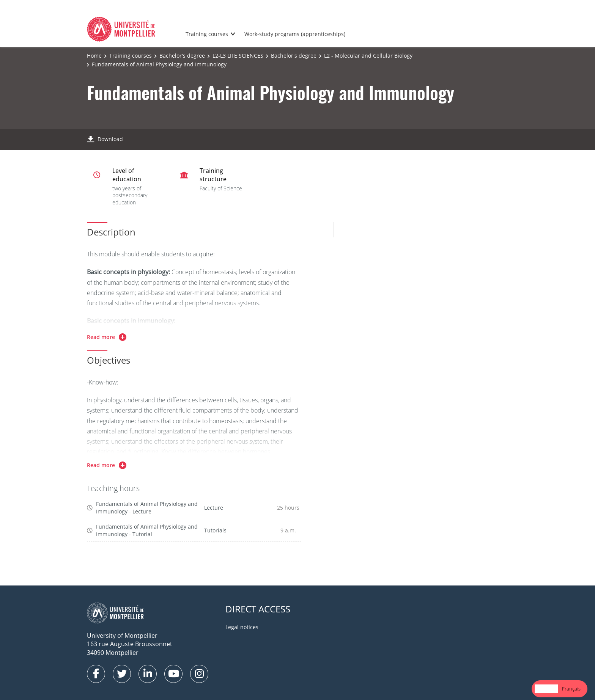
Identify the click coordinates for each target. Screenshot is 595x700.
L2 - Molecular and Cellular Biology (368, 56)
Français (571, 689)
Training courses (207, 34)
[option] (571, 689)
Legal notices (242, 627)
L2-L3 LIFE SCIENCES (238, 56)
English (546, 689)
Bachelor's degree (182, 56)
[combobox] (546, 689)
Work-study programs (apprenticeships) (295, 34)
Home (94, 56)
